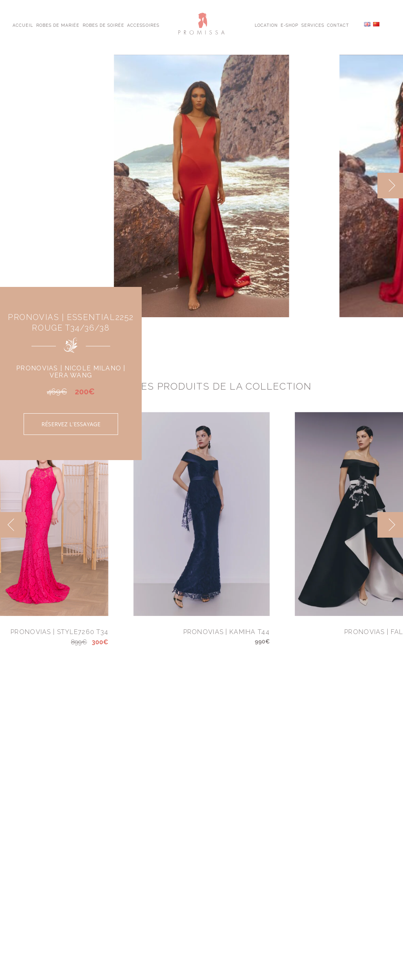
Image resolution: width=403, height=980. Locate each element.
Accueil (23, 25)
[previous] (13, 525)
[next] (390, 186)
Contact (338, 25)
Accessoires (143, 25)
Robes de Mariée (58, 25)
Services (313, 25)
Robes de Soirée (104, 25)
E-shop (289, 25)
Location (266, 25)
